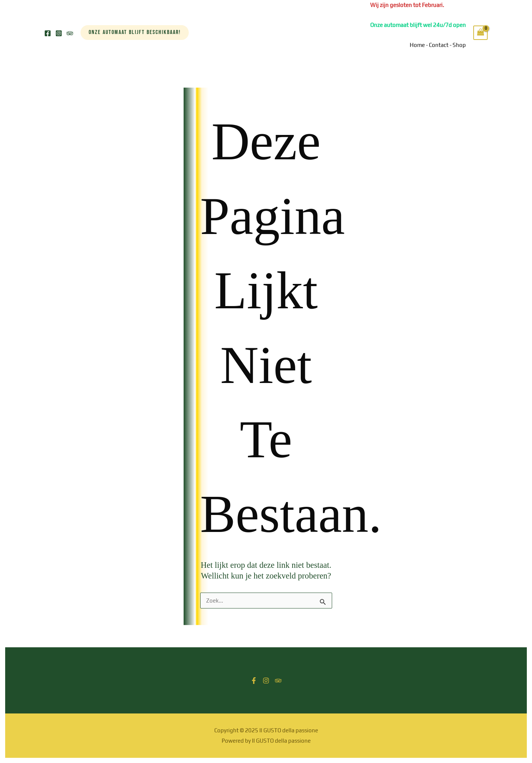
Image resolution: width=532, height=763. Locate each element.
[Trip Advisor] (70, 33)
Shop (459, 45)
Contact (439, 45)
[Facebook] (48, 33)
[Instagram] (59, 33)
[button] (135, 33)
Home (417, 45)
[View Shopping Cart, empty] (481, 33)
